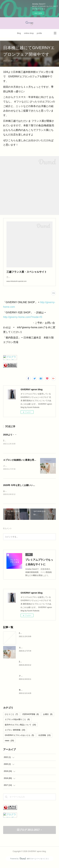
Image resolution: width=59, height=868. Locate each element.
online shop (29, 33)
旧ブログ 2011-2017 (28, 834)
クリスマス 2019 (26, 680)
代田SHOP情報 (31, 718)
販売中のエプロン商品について (20, 729)
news (9, 744)
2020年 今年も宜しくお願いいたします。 (24, 489)
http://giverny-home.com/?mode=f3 (23, 320)
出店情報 (44, 739)
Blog (19, 33)
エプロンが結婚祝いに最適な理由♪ (20, 463)
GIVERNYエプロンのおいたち (19, 739)
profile (39, 33)
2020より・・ (10, 438)
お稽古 (48, 718)
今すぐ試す (38, 13)
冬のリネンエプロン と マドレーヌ (34, 694)
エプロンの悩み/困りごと (17, 723)
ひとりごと (11, 718)
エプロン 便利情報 (15, 734)
